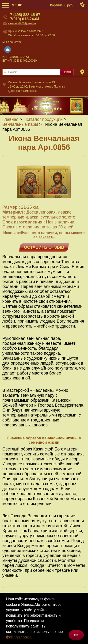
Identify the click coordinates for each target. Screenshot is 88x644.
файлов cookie (19, 637)
